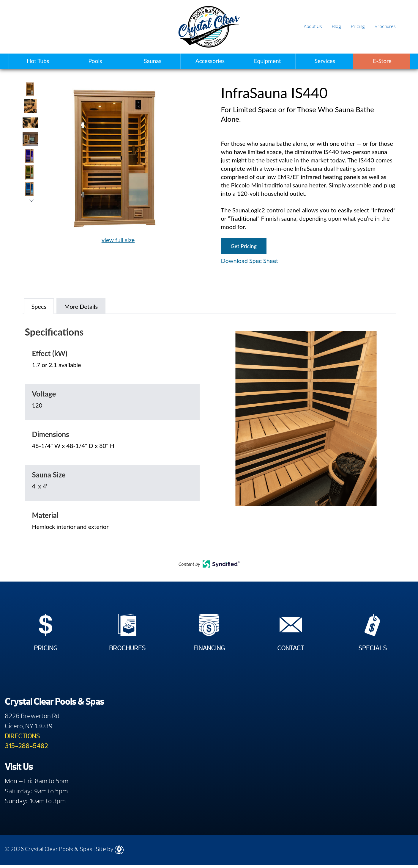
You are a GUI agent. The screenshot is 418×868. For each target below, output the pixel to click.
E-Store (382, 61)
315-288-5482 (26, 749)
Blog (336, 26)
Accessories (210, 61)
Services (325, 61)
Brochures (385, 26)
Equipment (268, 61)
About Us (313, 26)
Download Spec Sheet (250, 261)
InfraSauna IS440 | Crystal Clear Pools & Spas (209, 27)
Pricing (358, 26)
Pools (95, 61)
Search (406, 27)
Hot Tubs (38, 61)
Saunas (153, 61)
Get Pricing (244, 246)
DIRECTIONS (22, 738)
